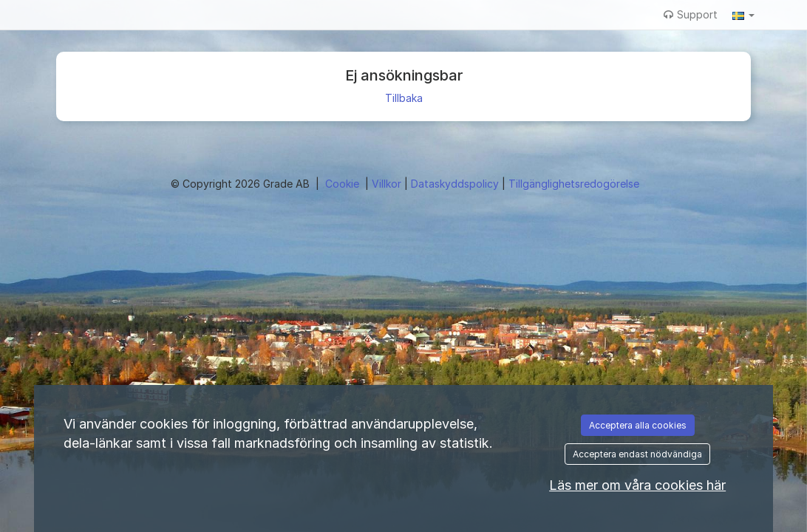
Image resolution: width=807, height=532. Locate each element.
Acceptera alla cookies (638, 425)
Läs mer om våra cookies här (637, 485)
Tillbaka (404, 98)
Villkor (388, 184)
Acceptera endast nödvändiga (637, 454)
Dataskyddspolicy (456, 184)
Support (691, 14)
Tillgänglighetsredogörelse (574, 184)
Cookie (344, 184)
